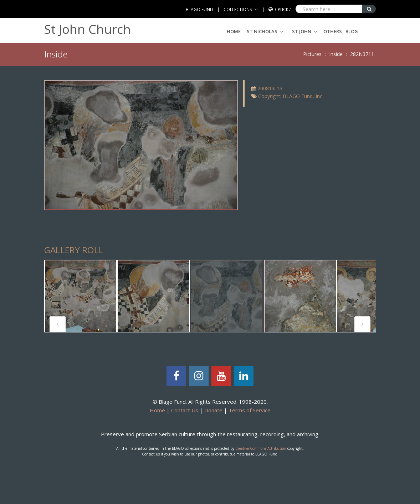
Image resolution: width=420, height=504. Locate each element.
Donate (213, 410)
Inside (336, 54)
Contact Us (185, 410)
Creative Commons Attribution (261, 448)
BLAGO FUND (199, 9)
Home (234, 31)
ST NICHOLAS (262, 31)
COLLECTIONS (238, 9)
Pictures (312, 54)
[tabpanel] (81, 296)
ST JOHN (302, 31)
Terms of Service (250, 410)
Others (333, 31)
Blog (352, 31)
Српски (283, 9)
